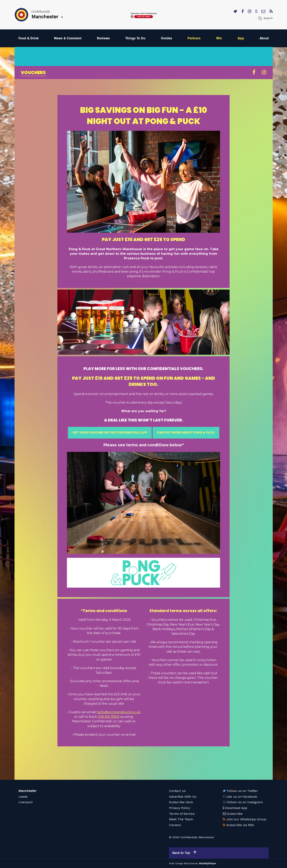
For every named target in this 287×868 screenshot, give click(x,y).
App (241, 38)
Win (219, 38)
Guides (167, 38)
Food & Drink (29, 38)
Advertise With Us (183, 797)
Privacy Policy (179, 808)
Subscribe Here (181, 802)
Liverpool (26, 802)
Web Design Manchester (184, 863)
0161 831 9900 (109, 717)
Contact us (177, 791)
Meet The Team (181, 819)
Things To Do (135, 38)
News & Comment (68, 38)
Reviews (103, 38)
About (264, 38)
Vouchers (33, 73)
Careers (175, 825)
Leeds (23, 797)
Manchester (28, 791)
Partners (194, 38)
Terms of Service (182, 814)
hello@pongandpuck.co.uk (118, 712)
